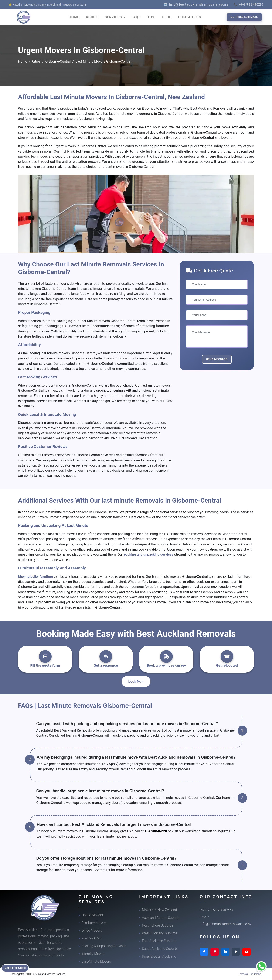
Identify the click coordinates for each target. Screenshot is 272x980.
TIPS (151, 17)
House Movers (92, 915)
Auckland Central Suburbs (161, 918)
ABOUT (92, 17)
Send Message (217, 359)
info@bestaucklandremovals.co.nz (226, 924)
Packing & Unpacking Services (104, 946)
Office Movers (92, 930)
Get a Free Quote (17, 967)
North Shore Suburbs (158, 925)
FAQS (136, 17)
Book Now (136, 681)
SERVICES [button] (114, 17)
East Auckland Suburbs (159, 941)
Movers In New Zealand (159, 910)
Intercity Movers (93, 954)
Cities (36, 61)
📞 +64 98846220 (249, 4)
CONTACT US (190, 17)
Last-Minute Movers (96, 961)
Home (23, 61)
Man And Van (91, 938)
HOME (74, 17)
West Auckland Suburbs (160, 933)
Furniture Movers (94, 923)
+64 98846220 (156, 831)
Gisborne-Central (58, 61)
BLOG (167, 17)
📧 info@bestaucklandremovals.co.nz (196, 4)
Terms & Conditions (250, 974)
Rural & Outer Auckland (159, 956)
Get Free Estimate (244, 17)
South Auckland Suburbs (160, 949)
